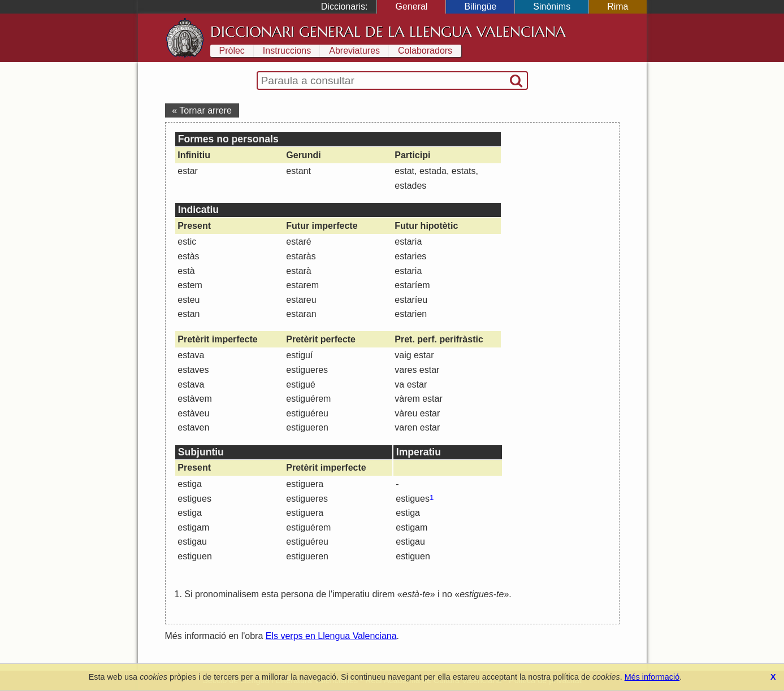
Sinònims (552, 6)
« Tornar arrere (202, 110)
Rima (618, 6)
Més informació (652, 677)
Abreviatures (354, 51)
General (411, 6)
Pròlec (232, 51)
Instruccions (287, 51)
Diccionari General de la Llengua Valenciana (388, 32)
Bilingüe (480, 6)
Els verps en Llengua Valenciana (331, 636)
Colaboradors (425, 51)
